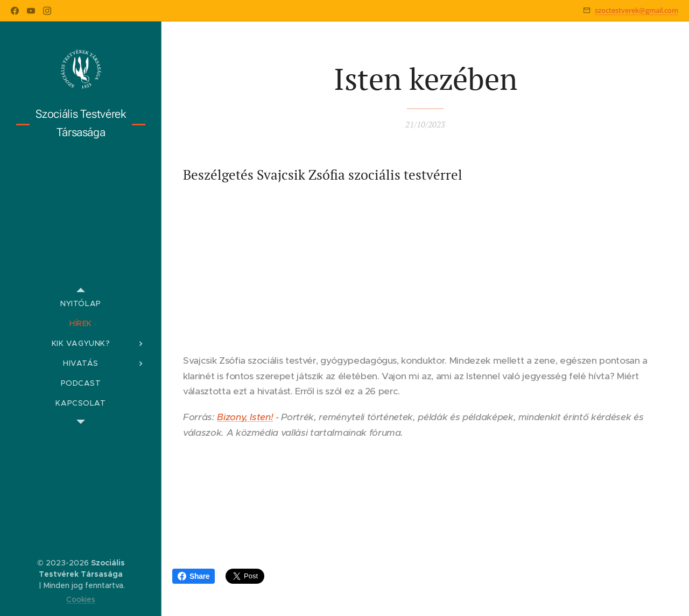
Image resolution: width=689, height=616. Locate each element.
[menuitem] (81, 304)
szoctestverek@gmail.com (637, 10)
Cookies (81, 599)
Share (194, 576)
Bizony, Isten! (245, 417)
